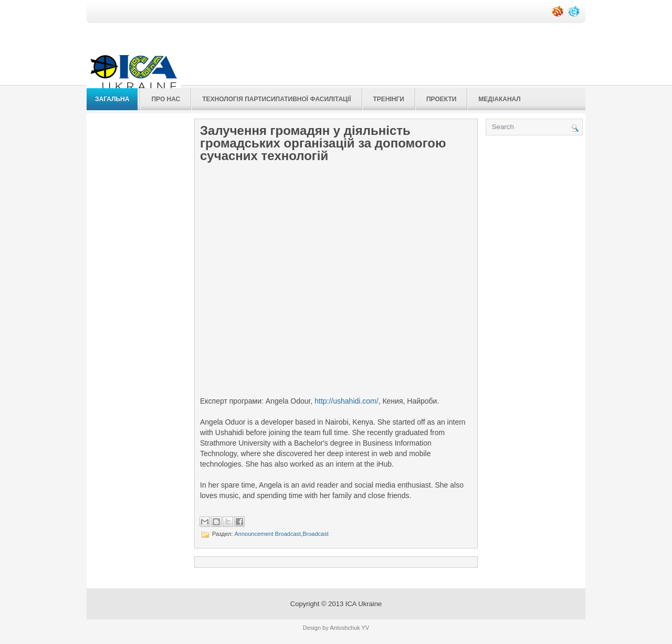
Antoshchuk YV (349, 628)
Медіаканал (499, 99)
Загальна (112, 99)
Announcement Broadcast (268, 534)
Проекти (441, 99)
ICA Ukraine (364, 604)
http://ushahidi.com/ (346, 401)
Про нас (166, 99)
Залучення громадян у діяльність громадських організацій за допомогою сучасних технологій (323, 143)
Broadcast (316, 534)
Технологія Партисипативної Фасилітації (276, 99)
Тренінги (389, 99)
